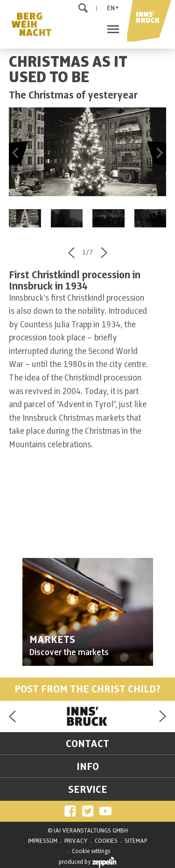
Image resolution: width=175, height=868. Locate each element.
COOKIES (106, 841)
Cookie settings (91, 851)
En (111, 8)
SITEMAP (136, 841)
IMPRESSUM (43, 841)
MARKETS (52, 640)
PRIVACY (76, 841)
